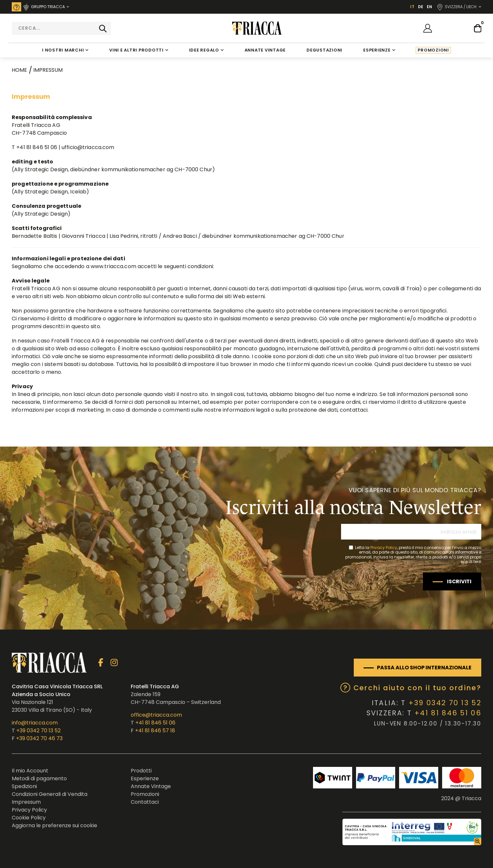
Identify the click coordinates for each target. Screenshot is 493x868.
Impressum (26, 802)
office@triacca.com (156, 715)
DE (421, 7)
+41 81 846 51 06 (155, 723)
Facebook (101, 663)
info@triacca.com (35, 723)
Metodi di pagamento (39, 778)
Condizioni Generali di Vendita (50, 794)
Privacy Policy (384, 548)
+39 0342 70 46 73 (39, 738)
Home (19, 70)
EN (429, 7)
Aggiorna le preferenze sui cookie (54, 825)
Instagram (114, 663)
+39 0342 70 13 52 (38, 731)
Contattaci (145, 802)
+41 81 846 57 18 (155, 731)
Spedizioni (24, 786)
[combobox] (61, 28)
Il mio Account (30, 771)
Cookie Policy (29, 818)
